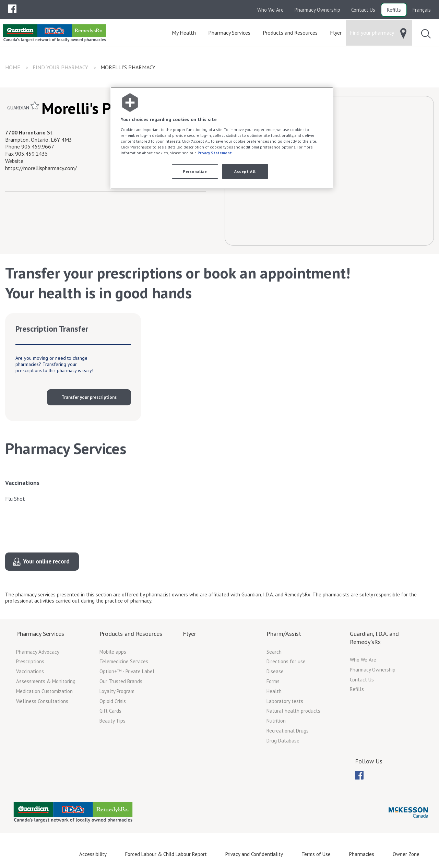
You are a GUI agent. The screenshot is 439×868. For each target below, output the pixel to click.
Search (274, 652)
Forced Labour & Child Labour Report (166, 854)
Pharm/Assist (284, 634)
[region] (222, 138)
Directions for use (286, 661)
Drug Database (283, 741)
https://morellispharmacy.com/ (41, 168)
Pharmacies (362, 854)
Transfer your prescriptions (89, 397)
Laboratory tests (285, 701)
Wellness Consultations (42, 701)
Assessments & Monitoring (46, 681)
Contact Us (363, 10)
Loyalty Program (117, 691)
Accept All (245, 171)
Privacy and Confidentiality (254, 854)
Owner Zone (406, 854)
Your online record (46, 561)
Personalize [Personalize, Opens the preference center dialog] (195, 171)
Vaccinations (22, 483)
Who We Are (270, 10)
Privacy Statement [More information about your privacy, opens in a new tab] (215, 153)
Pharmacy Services (40, 634)
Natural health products (293, 711)
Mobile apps (113, 652)
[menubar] (12, 9)
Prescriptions (30, 661)
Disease (275, 671)
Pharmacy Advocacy (38, 652)
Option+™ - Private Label (127, 671)
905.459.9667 (38, 146)
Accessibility (93, 854)
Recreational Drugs (288, 731)
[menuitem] (12, 9)
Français (422, 10)
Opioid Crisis (113, 701)
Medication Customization (44, 691)
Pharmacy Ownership (317, 10)
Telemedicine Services (124, 661)
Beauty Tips (112, 721)
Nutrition (276, 721)
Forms (273, 681)
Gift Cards (110, 711)
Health (274, 691)
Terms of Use (316, 854)
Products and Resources (131, 634)
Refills (394, 10)
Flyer (189, 634)
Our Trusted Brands (121, 681)
